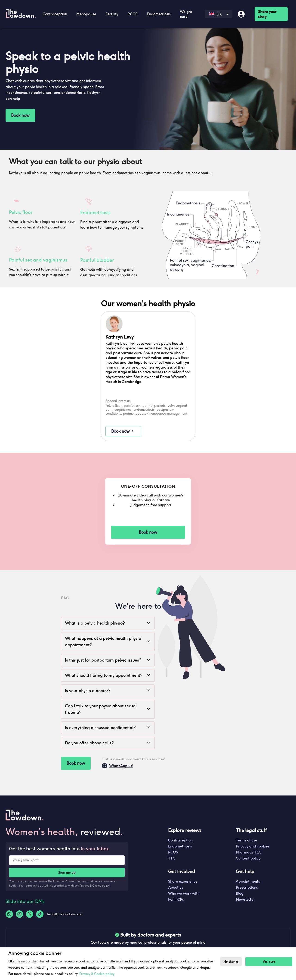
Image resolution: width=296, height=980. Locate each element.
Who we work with (184, 893)
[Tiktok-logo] (40, 914)
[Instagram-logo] (19, 914)
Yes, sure (269, 962)
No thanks (231, 962)
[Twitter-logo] (30, 914)
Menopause (86, 14)
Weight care (186, 14)
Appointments (248, 881)
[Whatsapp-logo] (9, 914)
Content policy (248, 858)
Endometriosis (159, 14)
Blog (240, 893)
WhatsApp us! (117, 767)
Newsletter (245, 899)
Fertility (112, 14)
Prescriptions (247, 887)
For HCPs (176, 899)
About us (176, 887)
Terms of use (247, 840)
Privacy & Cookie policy (95, 886)
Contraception (55, 14)
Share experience (183, 881)
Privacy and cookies (253, 846)
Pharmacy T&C (249, 852)
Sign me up (67, 872)
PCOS (133, 14)
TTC (172, 858)
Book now (20, 115)
